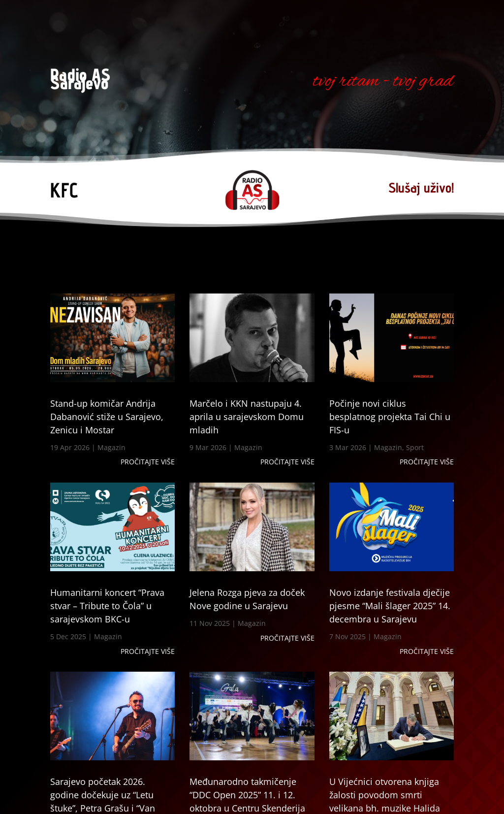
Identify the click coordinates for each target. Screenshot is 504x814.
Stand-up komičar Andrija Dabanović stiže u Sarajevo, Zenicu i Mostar (107, 417)
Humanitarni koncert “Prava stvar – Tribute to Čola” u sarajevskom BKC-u (107, 606)
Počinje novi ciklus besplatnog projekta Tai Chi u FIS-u (390, 417)
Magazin (111, 447)
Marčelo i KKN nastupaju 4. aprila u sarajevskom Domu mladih (247, 417)
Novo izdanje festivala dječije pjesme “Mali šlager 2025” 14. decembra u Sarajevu (390, 606)
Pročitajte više (148, 462)
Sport (415, 447)
